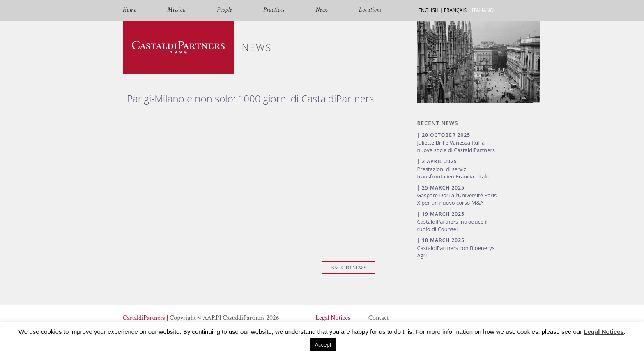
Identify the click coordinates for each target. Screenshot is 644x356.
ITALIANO (483, 10)
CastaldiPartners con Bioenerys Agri (456, 252)
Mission (177, 10)
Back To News (349, 268)
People (224, 10)
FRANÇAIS (455, 10)
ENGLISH (428, 10)
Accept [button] (323, 345)
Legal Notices (333, 318)
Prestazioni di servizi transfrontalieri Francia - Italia (454, 173)
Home (130, 10)
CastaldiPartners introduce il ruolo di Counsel (452, 225)
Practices (274, 10)
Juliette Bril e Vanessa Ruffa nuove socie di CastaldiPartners (456, 146)
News (322, 10)
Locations (370, 10)
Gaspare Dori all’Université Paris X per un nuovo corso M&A (457, 199)
